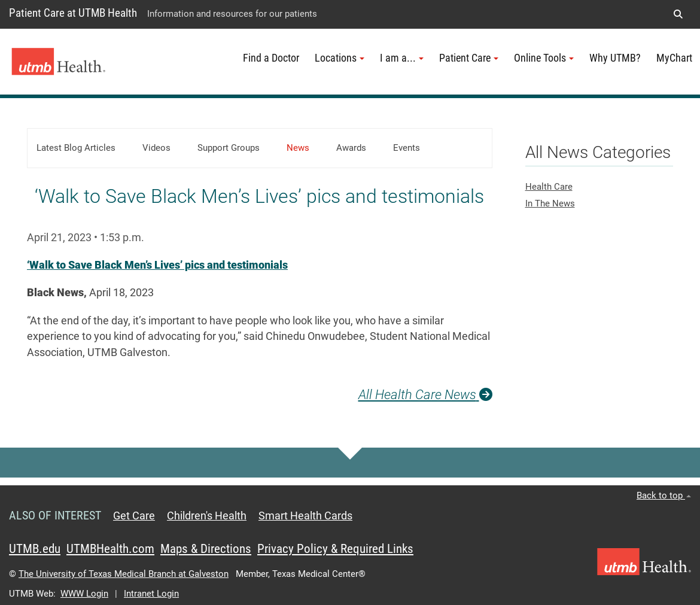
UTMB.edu (35, 549)
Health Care (549, 187)
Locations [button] (340, 58)
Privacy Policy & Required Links (335, 549)
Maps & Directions (206, 549)
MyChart (674, 58)
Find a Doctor (271, 58)
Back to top (664, 495)
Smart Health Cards (305, 516)
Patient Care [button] (469, 58)
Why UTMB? (615, 58)
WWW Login (84, 594)
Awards (351, 148)
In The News (550, 203)
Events (407, 148)
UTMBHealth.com (110, 549)
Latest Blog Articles (76, 148)
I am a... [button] (402, 58)
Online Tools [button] (544, 58)
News (298, 148)
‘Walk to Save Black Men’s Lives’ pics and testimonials (157, 265)
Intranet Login (151, 594)
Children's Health (207, 516)
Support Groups (229, 148)
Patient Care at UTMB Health (73, 13)
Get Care (134, 516)
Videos (156, 148)
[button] (678, 14)
